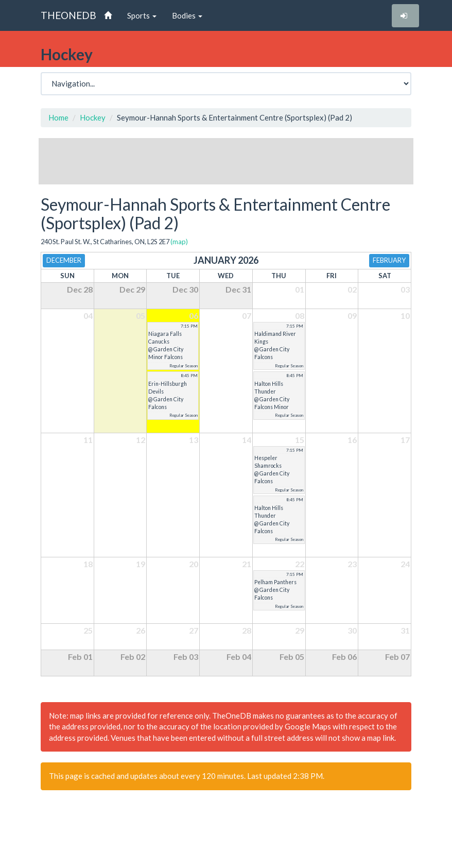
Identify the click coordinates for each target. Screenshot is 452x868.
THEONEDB (68, 15)
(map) (179, 242)
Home (58, 117)
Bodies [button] (187, 15)
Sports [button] (142, 15)
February (389, 260)
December (64, 260)
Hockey (93, 117)
